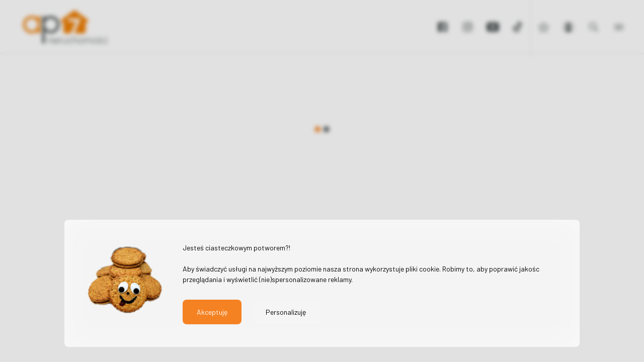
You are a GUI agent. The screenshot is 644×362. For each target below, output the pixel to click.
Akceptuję (212, 312)
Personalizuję (286, 312)
